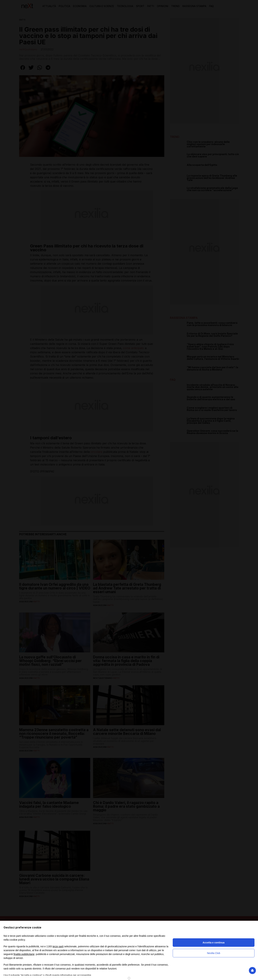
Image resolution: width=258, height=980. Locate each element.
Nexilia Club (214, 953)
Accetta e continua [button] (214, 943)
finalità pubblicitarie (24, 954)
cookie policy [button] (17, 940)
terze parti (58, 946)
